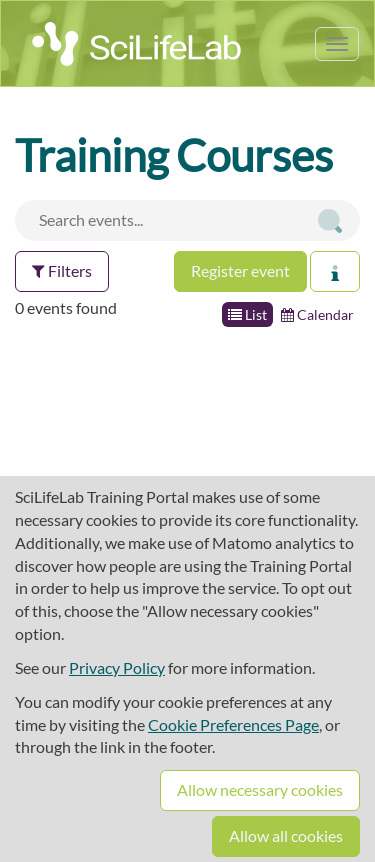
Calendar (317, 314)
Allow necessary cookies (260, 789)
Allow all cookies (286, 835)
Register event (240, 270)
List (247, 314)
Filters (62, 270)
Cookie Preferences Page (233, 724)
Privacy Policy (117, 667)
